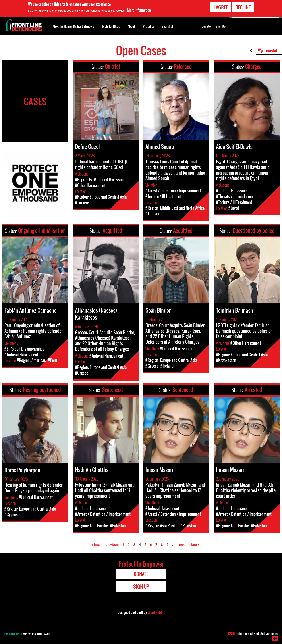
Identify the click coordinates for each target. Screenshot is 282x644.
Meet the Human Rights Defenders (73, 26)
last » (195, 545)
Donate (206, 26)
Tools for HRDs (111, 26)
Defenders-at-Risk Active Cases (253, 634)
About (131, 26)
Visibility (149, 26)
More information (139, 10)
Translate (272, 50)
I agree (221, 7)
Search (167, 26)
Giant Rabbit (156, 612)
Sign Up (221, 26)
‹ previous (111, 545)
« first (96, 545)
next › (183, 545)
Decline (243, 7)
